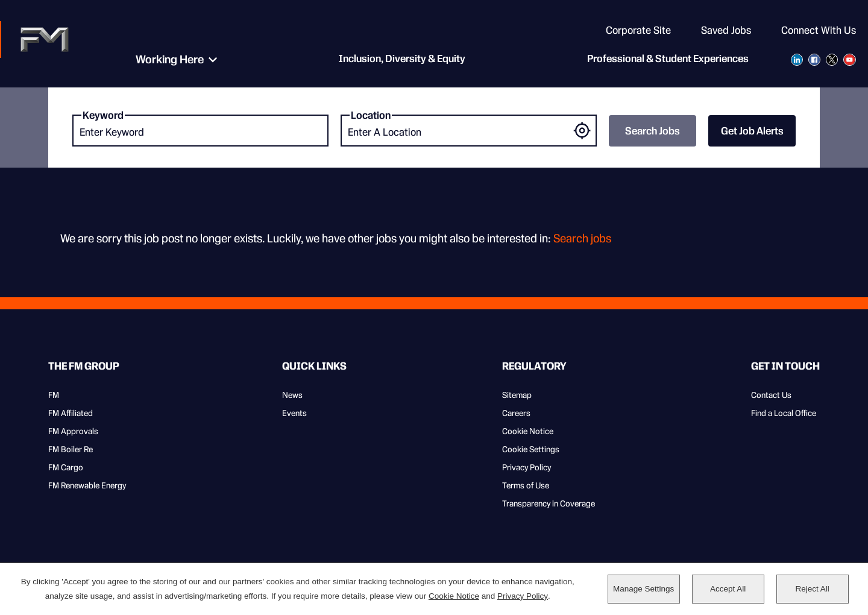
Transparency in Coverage (549, 503)
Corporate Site (638, 30)
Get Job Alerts (752, 131)
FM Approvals (73, 431)
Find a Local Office (784, 413)
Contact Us (771, 395)
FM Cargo (66, 467)
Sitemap (517, 395)
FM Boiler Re (71, 449)
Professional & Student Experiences (668, 60)
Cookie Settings (531, 449)
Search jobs (582, 238)
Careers (516, 413)
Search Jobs (653, 131)
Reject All (812, 589)
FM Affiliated (71, 413)
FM (54, 395)
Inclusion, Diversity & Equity (398, 60)
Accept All (728, 589)
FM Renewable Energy (87, 485)
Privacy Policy (527, 467)
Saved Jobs (726, 30)
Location (371, 115)
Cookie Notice (528, 431)
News (292, 395)
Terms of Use (526, 485)
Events (294, 413)
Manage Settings (643, 589)
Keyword (103, 115)
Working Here (166, 60)
